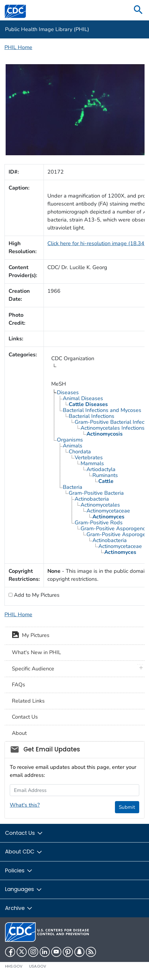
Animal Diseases (83, 398)
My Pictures (31, 636)
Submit (127, 807)
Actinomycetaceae (108, 511)
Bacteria (73, 487)
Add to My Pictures (36, 595)
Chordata (80, 452)
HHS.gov (14, 966)
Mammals (92, 463)
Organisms (70, 440)
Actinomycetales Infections (113, 428)
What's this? (25, 805)
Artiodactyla (101, 469)
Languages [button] (24, 889)
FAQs (19, 685)
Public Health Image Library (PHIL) (47, 29)
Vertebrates (89, 457)
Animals (73, 446)
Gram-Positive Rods (99, 523)
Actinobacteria (92, 499)
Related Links (28, 701)
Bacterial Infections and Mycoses (102, 410)
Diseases (68, 392)
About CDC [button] (24, 852)
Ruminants (105, 475)
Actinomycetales (100, 505)
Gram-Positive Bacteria (96, 493)
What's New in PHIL (36, 652)
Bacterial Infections (92, 416)
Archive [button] (19, 908)
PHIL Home (18, 47)
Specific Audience (33, 669)
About (19, 733)
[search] (138, 10)
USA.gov (38, 966)
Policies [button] (19, 870)
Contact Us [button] (24, 833)
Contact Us (25, 717)
